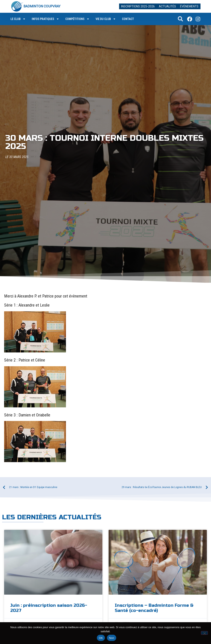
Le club (18, 19)
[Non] (204, 633)
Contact (128, 19)
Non (112, 638)
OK (101, 638)
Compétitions (77, 19)
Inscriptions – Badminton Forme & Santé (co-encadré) (154, 608)
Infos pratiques (45, 19)
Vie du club (106, 19)
